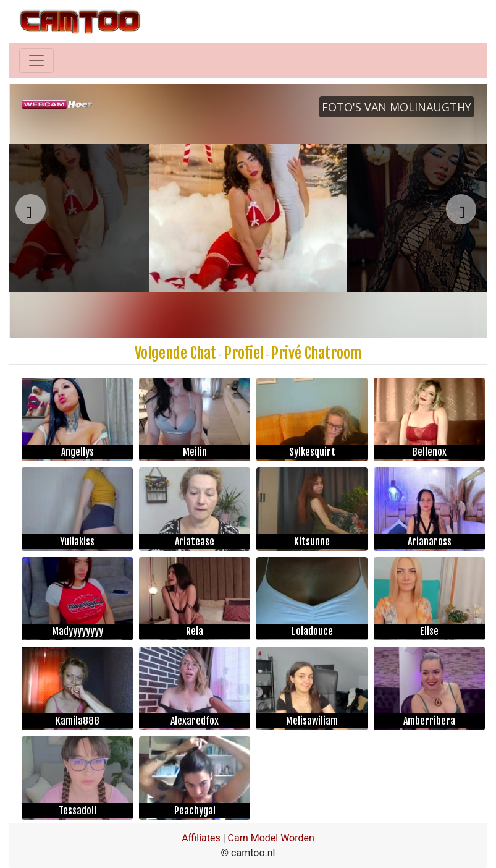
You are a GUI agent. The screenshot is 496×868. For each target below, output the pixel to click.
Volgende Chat (175, 353)
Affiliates (201, 838)
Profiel (244, 353)
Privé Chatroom (316, 353)
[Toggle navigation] (36, 61)
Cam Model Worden (271, 838)
